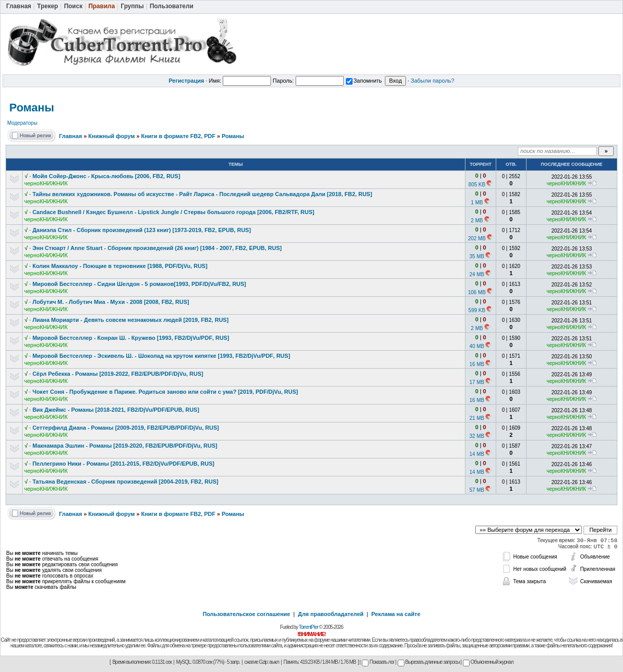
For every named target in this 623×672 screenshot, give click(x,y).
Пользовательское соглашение (246, 614)
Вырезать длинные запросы (429, 662)
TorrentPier (308, 627)
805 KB (477, 185)
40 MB (477, 346)
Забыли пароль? (432, 81)
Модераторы (22, 123)
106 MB (477, 292)
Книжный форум (112, 136)
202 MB (477, 238)
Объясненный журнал (488, 662)
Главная (71, 136)
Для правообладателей (331, 614)
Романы (32, 108)
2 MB (477, 220)
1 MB (477, 203)
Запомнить (364, 81)
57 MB (477, 490)
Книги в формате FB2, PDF (178, 136)
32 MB (477, 436)
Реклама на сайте (396, 614)
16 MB (477, 364)
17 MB (477, 382)
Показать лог (378, 662)
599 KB (477, 310)
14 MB (477, 454)
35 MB (477, 256)
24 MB (477, 274)
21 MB (477, 418)
